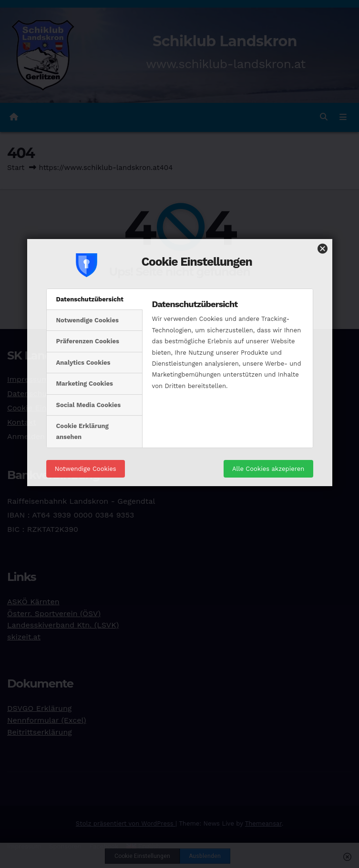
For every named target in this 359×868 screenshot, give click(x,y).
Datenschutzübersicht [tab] (90, 207)
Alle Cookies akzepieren (268, 377)
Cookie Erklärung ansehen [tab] (82, 339)
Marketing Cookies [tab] (85, 292)
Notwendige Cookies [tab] (87, 228)
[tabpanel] (228, 264)
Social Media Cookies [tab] (89, 313)
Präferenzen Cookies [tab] (88, 249)
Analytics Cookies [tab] (83, 271)
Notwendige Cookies (86, 377)
